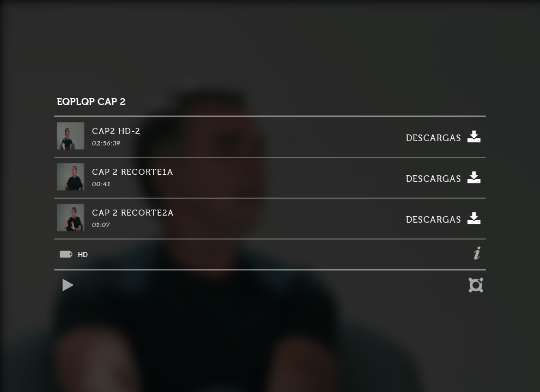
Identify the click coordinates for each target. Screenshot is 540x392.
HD (83, 255)
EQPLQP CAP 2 (91, 102)
